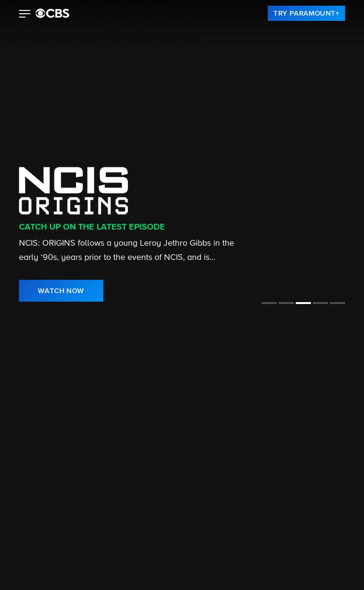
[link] (306, 13)
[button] (25, 15)
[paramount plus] (52, 13)
